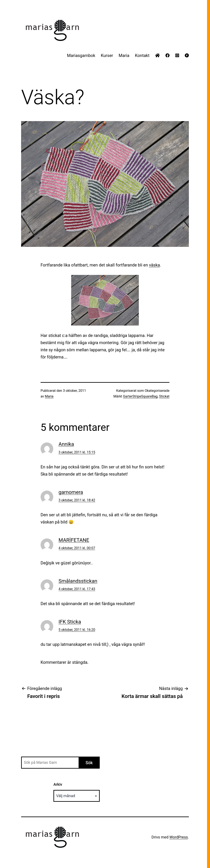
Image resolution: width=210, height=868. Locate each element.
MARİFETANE (74, 540)
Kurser (107, 55)
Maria (124, 55)
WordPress (179, 837)
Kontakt (142, 55)
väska (154, 265)
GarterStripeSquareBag (140, 396)
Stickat (164, 396)
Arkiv (58, 784)
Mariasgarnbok (81, 55)
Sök (89, 763)
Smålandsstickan (78, 581)
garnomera (71, 492)
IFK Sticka (70, 622)
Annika (66, 444)
